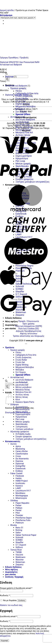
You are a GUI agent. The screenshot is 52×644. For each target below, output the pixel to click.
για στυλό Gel (22, 125)
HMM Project (22, 481)
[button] (6, 15)
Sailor (18, 533)
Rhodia (14, 525)
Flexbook (20, 476)
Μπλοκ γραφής (23, 422)
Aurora (13, 444)
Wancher (20, 560)
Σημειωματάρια (23, 414)
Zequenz (19, 565)
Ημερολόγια (21, 417)
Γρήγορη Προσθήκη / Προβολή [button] (14, 58)
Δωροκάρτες (11, 325)
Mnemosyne (21, 498)
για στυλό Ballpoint (25, 120)
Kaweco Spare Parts (25, 402)
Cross (18, 456)
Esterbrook (21, 469)
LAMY (18, 488)
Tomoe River (16, 550)
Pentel (18, 510)
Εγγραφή (5, 641)
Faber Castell (16, 473)
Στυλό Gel (21, 101)
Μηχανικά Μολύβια (25, 106)
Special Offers (23, 114)
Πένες (19, 91)
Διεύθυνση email (8, 616)
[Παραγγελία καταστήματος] (18, 18)
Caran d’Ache (22, 451)
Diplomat (9, 77)
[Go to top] (26, 344)
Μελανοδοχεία (22, 409)
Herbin (19, 478)
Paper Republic (22, 503)
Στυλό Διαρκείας (24, 96)
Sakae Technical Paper (26, 535)
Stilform (19, 547)
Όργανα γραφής (18, 88)
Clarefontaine (22, 454)
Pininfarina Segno (24, 518)
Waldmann (20, 557)
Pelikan (19, 508)
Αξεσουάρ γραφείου (20, 432)
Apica (18, 446)
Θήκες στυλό (22, 412)
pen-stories (10, 328)
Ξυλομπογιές (22, 427)
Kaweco (19, 486)
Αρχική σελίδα (7, 10)
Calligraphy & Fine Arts (27, 93)
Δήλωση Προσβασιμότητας (29, 331)
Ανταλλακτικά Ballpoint (16, 86)
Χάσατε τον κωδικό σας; (11, 605)
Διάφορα (14, 404)
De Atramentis (22, 459)
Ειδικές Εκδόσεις (13, 318)
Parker (18, 505)
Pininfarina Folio (23, 520)
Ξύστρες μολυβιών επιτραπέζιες (31, 439)
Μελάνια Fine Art (23, 392)
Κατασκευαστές (13, 441)
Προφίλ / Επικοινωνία (29, 321)
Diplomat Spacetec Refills (17, 95)
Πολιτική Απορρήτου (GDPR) (29, 326)
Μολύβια (20, 109)
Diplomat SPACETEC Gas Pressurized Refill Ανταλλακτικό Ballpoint (20, 63)
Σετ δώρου (21, 112)
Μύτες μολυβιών (24, 127)
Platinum (20, 523)
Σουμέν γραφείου (24, 436)
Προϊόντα (10, 348)
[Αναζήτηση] (7, 80)
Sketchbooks (21, 424)
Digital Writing (23, 104)
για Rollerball (22, 122)
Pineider (19, 515)
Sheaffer (19, 542)
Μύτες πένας (22, 397)
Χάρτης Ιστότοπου (29, 334)
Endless (19, 471)
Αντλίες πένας (22, 395)
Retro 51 (19, 528)
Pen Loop (20, 419)
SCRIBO (19, 540)
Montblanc (20, 493)
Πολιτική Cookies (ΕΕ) (29, 329)
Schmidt (19, 537)
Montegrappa (22, 496)
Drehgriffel (20, 466)
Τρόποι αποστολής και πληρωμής (29, 336)
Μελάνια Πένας (23, 390)
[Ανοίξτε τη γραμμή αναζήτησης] (6, 74)
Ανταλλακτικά (17, 377)
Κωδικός (5, 595)
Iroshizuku (20, 483)
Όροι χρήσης (29, 324)
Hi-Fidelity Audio (23, 434)
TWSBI (19, 552)
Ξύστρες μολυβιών (24, 429)
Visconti (19, 555)
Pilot (18, 513)
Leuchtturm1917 (23, 491)
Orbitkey (14, 501)
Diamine (19, 461)
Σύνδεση (22, 601)
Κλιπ (18, 400)
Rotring (19, 530)
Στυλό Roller (22, 99)
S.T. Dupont (21, 545)
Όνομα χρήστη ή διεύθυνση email (16, 588)
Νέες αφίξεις (12, 321)
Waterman (20, 562)
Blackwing (20, 449)
